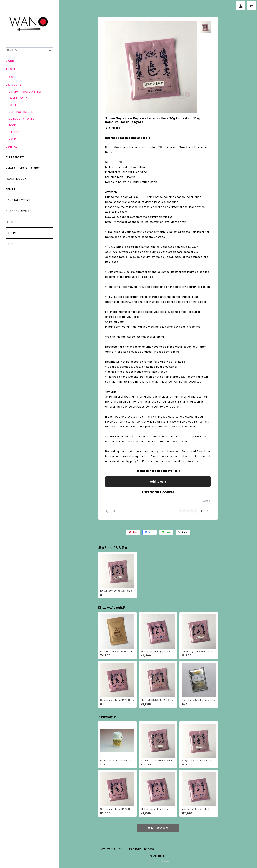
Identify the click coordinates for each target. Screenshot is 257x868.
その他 (12, 139)
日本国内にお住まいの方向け (158, 492)
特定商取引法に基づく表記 (141, 849)
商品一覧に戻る (158, 828)
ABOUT (11, 69)
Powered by (158, 861)
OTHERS (14, 132)
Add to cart (158, 482)
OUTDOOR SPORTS (21, 119)
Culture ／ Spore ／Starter (26, 92)
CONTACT (13, 147)
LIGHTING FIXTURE (21, 112)
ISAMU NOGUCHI (19, 98)
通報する (206, 501)
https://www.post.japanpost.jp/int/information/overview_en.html (146, 222)
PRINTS (13, 105)
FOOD (12, 125)
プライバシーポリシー (112, 849)
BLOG (10, 77)
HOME (10, 61)
